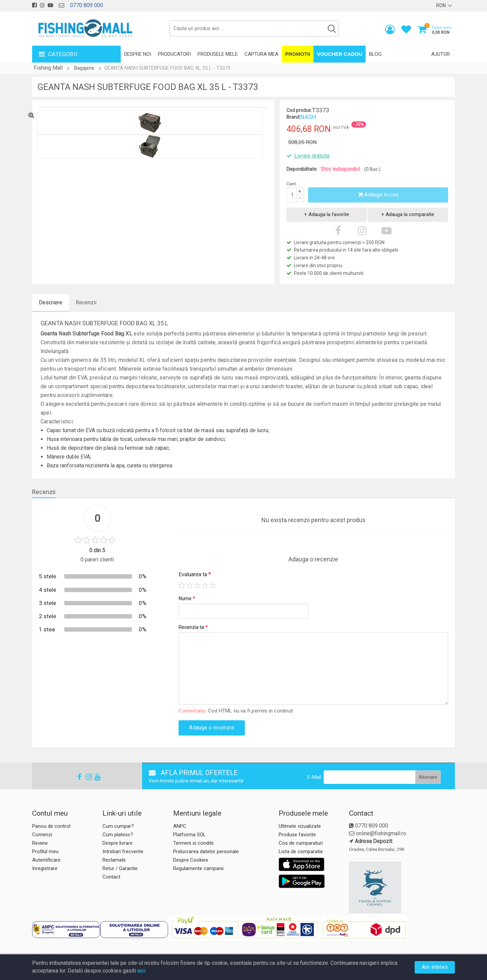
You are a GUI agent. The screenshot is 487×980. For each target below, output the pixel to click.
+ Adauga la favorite (327, 214)
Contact (111, 877)
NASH (308, 117)
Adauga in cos (378, 195)
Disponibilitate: (302, 169)
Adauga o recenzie (212, 728)
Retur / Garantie (120, 868)
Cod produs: (299, 110)
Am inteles (435, 967)
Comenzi (42, 835)
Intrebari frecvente (123, 851)
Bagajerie (84, 68)
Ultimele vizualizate (300, 826)
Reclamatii (114, 860)
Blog (375, 54)
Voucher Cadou (340, 54)
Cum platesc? (118, 835)
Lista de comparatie (301, 851)
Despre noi (138, 54)
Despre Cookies (191, 860)
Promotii (298, 54)
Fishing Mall (48, 68)
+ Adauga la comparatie (408, 214)
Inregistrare (45, 868)
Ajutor (440, 54)
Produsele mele (218, 54)
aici (141, 971)
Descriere (51, 302)
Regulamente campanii (198, 868)
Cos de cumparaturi (301, 843)
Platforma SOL (190, 835)
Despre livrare (118, 843)
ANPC (180, 826)
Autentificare (46, 860)
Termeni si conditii (193, 843)
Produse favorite (297, 835)
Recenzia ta (193, 627)
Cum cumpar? (118, 826)
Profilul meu (45, 851)
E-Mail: (315, 777)
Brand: (293, 117)
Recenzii (86, 302)
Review (40, 843)
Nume (187, 599)
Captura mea (261, 54)
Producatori (174, 54)
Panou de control (51, 826)
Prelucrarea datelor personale (206, 851)
